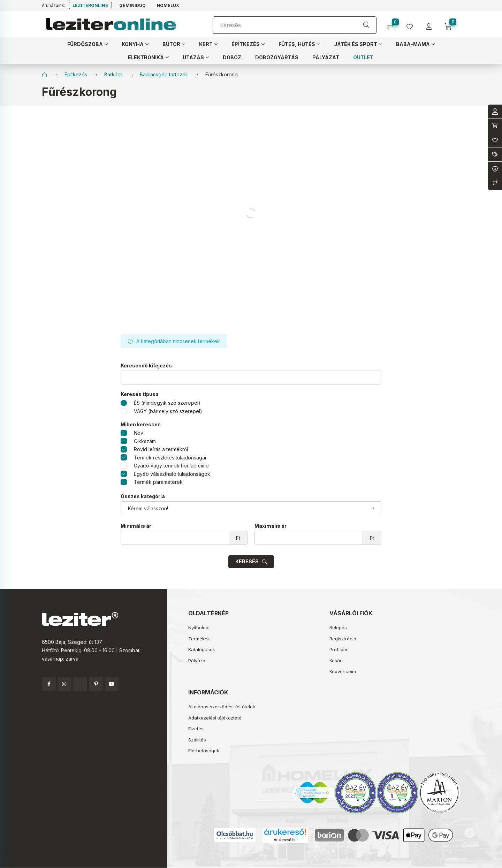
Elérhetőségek (204, 751)
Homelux (168, 5)
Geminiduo (132, 5)
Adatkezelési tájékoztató (215, 718)
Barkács (113, 74)
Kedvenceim (343, 671)
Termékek (199, 639)
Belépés (338, 627)
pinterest (96, 684)
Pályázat (197, 661)
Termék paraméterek (158, 482)
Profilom (338, 649)
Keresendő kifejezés (146, 366)
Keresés (247, 561)
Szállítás (197, 740)
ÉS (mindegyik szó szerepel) (167, 403)
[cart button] (451, 24)
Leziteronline (90, 5)
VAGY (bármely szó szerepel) (168, 411)
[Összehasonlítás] (393, 24)
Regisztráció (343, 639)
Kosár (336, 661)
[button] (88, 44)
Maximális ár (271, 526)
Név (139, 433)
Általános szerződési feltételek (222, 707)
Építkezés (76, 74)
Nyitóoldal (199, 627)
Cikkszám (145, 441)
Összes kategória (143, 496)
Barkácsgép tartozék (164, 74)
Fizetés (196, 729)
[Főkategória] (45, 75)
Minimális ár (136, 526)
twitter (80, 684)
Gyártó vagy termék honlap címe (171, 466)
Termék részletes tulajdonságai (170, 458)
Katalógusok (202, 649)
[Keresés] (295, 25)
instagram (64, 684)
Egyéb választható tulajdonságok (172, 474)
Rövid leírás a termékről (161, 449)
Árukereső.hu (285, 840)
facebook (49, 684)
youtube (112, 684)
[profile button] (412, 24)
